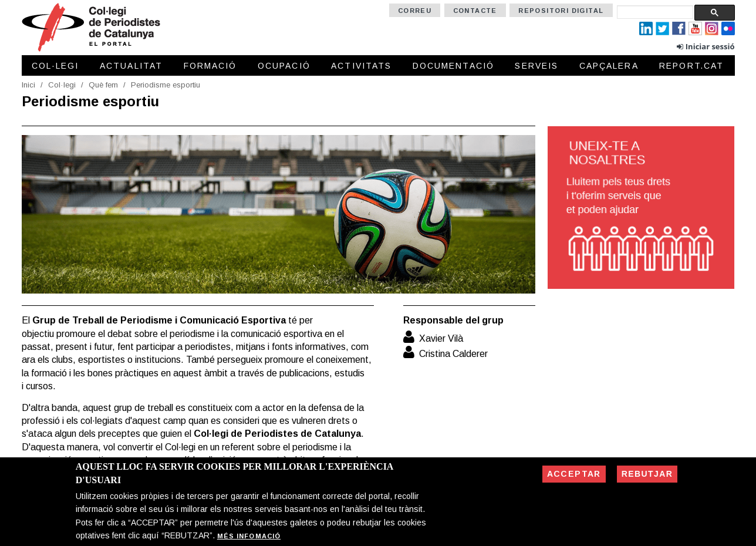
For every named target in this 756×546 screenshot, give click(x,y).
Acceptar (574, 474)
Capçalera (609, 66)
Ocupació (284, 66)
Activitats (361, 66)
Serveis (536, 66)
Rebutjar (647, 474)
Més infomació (249, 536)
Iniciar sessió (710, 46)
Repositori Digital (561, 11)
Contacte (475, 11)
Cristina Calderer (453, 354)
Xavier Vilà (441, 338)
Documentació (453, 66)
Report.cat (691, 66)
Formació (210, 66)
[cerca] (655, 12)
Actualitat (131, 66)
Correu (415, 11)
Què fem (103, 85)
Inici (28, 85)
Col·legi (55, 66)
